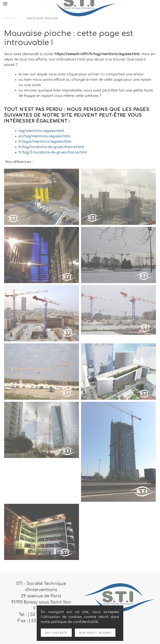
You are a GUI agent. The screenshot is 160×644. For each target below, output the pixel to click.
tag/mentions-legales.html (41, 131)
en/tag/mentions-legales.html (44, 136)
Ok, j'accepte (56, 633)
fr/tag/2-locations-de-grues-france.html (53, 152)
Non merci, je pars (95, 633)
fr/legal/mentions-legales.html (45, 142)
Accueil (11, 18)
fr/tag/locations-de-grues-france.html (51, 147)
